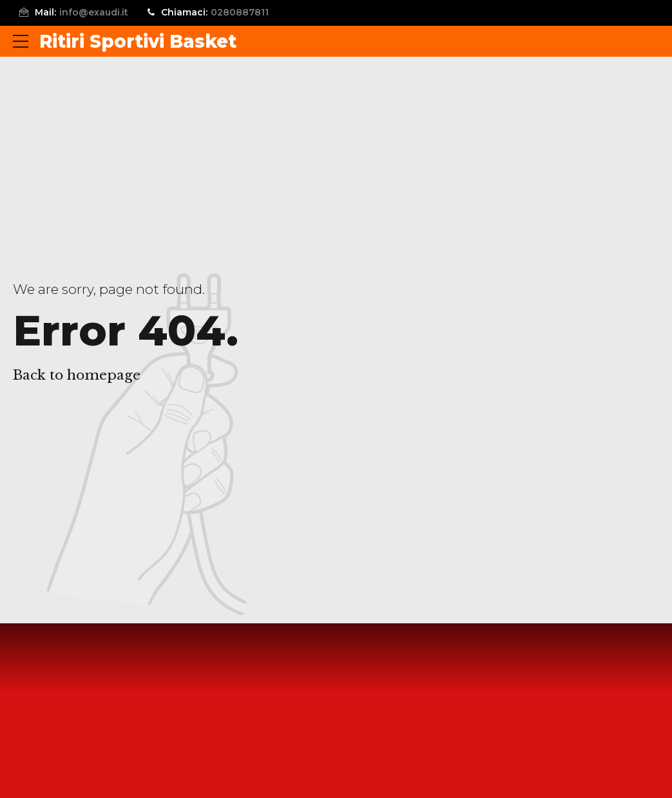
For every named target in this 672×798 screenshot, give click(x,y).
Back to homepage (77, 375)
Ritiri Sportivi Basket (138, 41)
